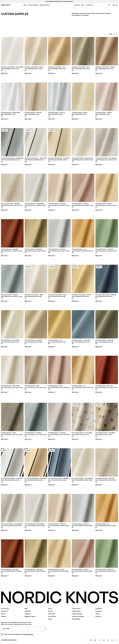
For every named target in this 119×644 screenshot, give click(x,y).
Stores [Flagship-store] (3, 614)
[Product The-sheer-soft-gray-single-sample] (59, 97)
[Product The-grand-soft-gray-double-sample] (59, 233)
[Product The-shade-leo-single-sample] (83, 370)
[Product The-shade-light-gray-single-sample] (59, 417)
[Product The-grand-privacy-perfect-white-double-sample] (36, 508)
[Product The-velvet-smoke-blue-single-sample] (83, 324)
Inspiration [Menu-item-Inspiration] (77, 5)
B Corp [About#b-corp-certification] (50, 611)
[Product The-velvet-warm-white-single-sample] (12, 324)
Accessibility (76, 619)
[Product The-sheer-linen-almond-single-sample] (36, 51)
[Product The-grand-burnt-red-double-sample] (12, 233)
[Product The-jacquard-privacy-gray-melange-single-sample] (12, 508)
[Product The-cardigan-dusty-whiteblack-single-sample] (83, 417)
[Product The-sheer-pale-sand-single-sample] (36, 97)
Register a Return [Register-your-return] (30, 616)
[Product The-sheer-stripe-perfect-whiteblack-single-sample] (36, 142)
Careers (4, 616)
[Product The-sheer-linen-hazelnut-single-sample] (107, 51)
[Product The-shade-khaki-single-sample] (12, 417)
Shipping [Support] (27, 614)
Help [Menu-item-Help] (83, 5)
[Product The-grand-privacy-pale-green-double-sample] (36, 554)
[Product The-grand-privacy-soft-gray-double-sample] (83, 508)
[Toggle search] (109, 5)
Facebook (99, 609)
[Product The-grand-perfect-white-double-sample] (36, 188)
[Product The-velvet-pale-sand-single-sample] (36, 324)
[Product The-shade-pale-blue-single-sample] (36, 417)
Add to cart (5, 73)
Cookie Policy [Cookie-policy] (76, 611)
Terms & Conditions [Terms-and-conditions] (78, 616)
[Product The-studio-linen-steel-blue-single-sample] (107, 279)
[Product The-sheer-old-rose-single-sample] (107, 97)
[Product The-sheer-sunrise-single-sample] (83, 97)
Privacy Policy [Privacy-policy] (76, 609)
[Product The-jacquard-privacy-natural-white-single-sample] (83, 462)
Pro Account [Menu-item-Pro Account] (89, 5)
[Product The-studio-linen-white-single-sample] (36, 279)
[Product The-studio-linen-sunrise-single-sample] (83, 279)
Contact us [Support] (5, 611)
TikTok (97, 614)
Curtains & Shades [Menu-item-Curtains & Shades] (33, 5)
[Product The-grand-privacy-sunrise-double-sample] (59, 554)
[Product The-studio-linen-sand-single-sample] (59, 279)
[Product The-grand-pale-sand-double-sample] (59, 188)
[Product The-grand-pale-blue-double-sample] (12, 279)
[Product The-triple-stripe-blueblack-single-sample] (59, 462)
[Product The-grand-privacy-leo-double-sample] (107, 508)
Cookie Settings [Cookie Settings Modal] (77, 614)
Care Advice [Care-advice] (52, 616)
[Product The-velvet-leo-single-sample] (59, 324)
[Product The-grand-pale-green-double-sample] (36, 233)
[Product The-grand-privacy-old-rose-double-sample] (83, 554)
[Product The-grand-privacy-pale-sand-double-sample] (59, 508)
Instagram (99, 611)
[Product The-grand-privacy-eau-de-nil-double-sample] (107, 554)
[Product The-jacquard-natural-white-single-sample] (83, 142)
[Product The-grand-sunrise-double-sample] (107, 188)
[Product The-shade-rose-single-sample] (59, 370)
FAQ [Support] (26, 609)
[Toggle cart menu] (115, 5)
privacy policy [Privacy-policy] (28, 634)
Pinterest (98, 616)
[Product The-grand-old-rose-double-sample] (83, 188)
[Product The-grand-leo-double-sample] (83, 233)
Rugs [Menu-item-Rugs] (25, 5)
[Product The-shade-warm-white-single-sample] (12, 370)
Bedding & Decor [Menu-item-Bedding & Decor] (45, 5)
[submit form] (45, 629)
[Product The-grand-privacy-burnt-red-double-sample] (12, 554)
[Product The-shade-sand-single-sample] (36, 370)
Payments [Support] (28, 611)
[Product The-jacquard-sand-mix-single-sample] (12, 188)
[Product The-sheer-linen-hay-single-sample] (59, 51)
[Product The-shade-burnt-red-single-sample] (107, 370)
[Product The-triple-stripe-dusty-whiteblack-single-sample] (12, 462)
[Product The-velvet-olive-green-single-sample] (107, 324)
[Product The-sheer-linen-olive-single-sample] (83, 51)
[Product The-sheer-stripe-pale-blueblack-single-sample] (12, 142)
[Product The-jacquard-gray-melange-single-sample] (107, 142)
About (50, 609)
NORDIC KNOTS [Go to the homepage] (6, 5)
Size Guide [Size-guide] (52, 614)
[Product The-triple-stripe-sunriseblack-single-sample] (36, 462)
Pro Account (5, 609)
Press (50, 619)
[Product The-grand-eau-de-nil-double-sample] (107, 233)
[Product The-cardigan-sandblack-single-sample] (107, 417)
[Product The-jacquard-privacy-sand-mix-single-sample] (107, 462)
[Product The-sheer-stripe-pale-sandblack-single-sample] (59, 142)
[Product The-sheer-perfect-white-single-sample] (12, 97)
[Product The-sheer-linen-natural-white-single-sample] (12, 51)
